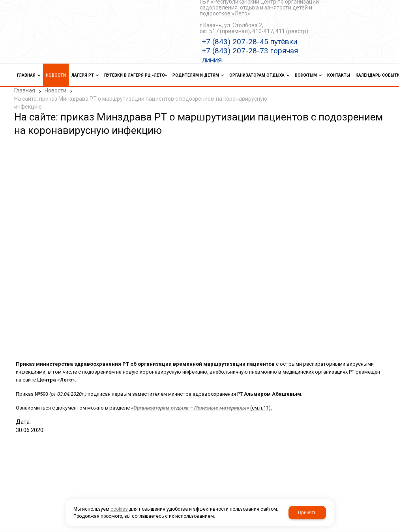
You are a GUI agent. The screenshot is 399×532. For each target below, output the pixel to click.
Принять (307, 513)
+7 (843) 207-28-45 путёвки (249, 42)
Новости (55, 90)
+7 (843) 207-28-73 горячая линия (250, 55)
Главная (25, 90)
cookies (119, 509)
